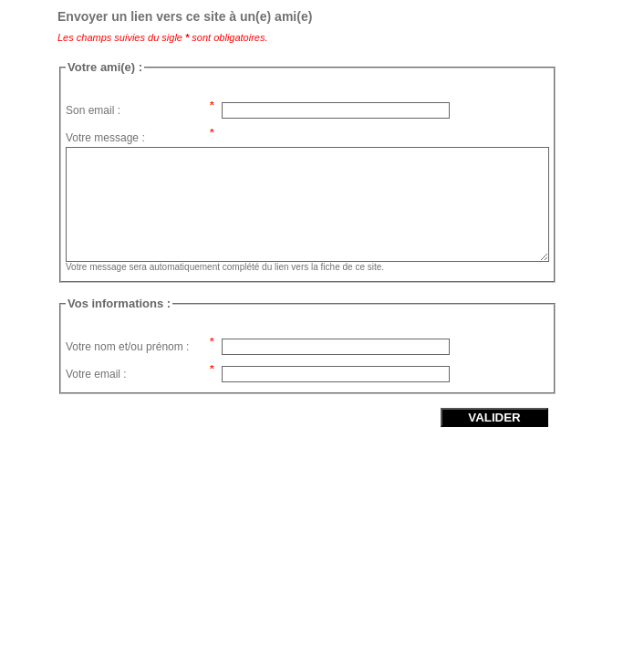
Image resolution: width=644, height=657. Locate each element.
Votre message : (105, 138)
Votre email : (96, 374)
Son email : (93, 110)
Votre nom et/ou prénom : (127, 347)
